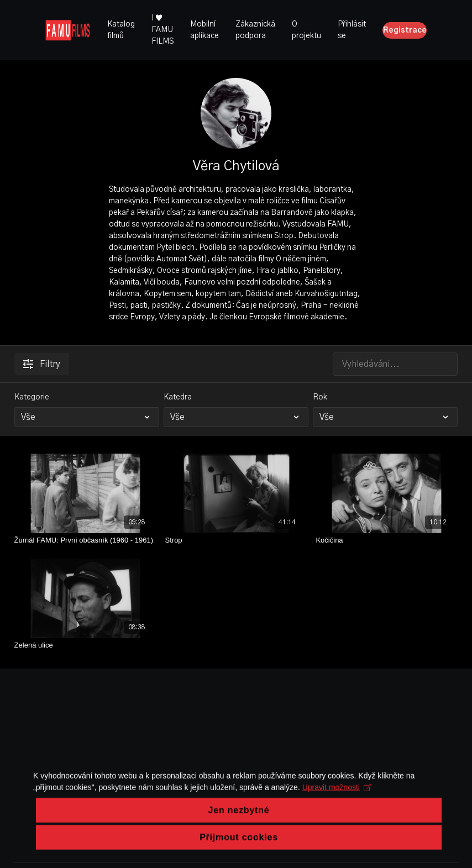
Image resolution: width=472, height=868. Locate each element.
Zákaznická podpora (255, 30)
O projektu (306, 30)
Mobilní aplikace (204, 30)
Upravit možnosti (337, 829)
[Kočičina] (387, 540)
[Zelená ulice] (85, 645)
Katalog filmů (121, 30)
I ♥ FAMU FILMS (162, 30)
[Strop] (236, 540)
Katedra (178, 397)
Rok (320, 397)
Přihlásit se (352, 30)
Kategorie (32, 397)
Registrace (405, 30)
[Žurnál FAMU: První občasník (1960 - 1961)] (85, 540)
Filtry (42, 364)
